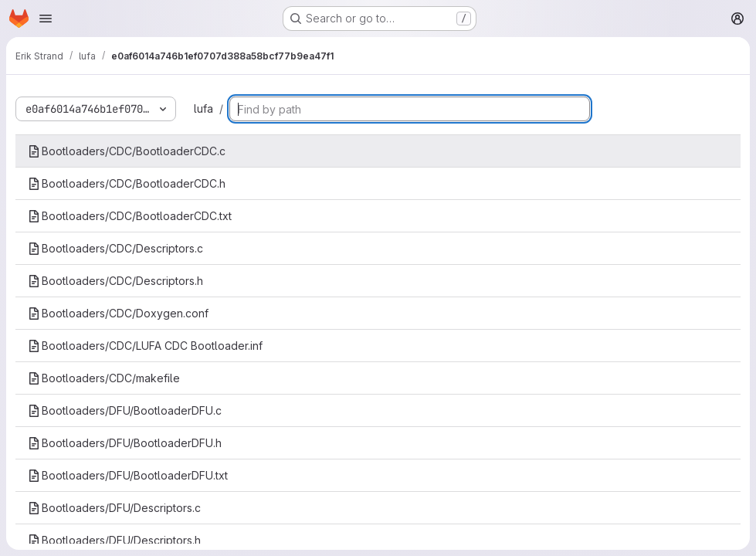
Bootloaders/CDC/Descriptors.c (115, 248)
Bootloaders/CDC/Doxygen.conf (118, 313)
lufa (203, 108)
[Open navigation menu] (46, 19)
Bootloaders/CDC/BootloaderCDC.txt (130, 216)
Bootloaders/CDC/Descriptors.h (115, 281)
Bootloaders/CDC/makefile (104, 378)
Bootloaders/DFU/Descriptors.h (114, 540)
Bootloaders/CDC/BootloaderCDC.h (127, 183)
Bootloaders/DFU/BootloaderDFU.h (125, 443)
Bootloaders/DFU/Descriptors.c (114, 508)
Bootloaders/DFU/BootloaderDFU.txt (128, 475)
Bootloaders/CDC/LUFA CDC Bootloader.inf (145, 346)
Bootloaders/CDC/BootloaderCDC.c (127, 151)
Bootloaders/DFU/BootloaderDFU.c (125, 410)
